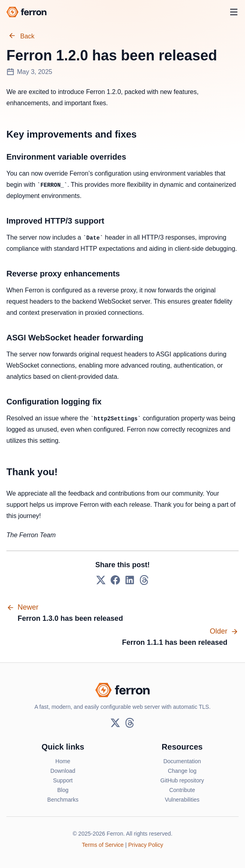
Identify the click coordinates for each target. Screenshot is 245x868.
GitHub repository (182, 780)
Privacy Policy (146, 845)
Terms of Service (103, 845)
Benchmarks (63, 800)
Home (63, 761)
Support (63, 780)
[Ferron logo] (26, 12)
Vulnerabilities (182, 800)
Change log (182, 771)
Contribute (182, 790)
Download (63, 771)
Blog (63, 790)
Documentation (182, 761)
